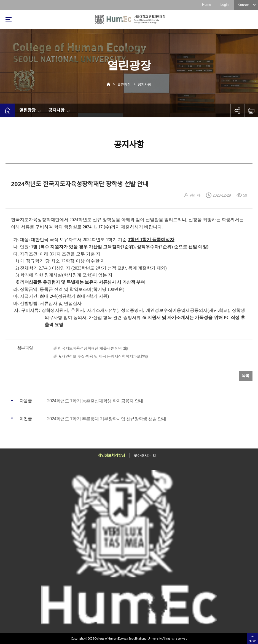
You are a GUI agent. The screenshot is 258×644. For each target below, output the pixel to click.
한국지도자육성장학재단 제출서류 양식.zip (93, 348)
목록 (246, 376)
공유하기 (237, 110)
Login (225, 5)
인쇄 (251, 110)
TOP (252, 641)
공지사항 (144, 85)
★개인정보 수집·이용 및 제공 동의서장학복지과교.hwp (103, 356)
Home (206, 5)
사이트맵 (9, 20)
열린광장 (124, 85)
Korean (243, 5)
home (8, 110)
